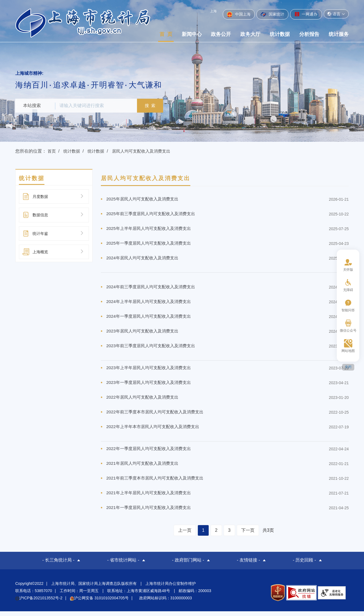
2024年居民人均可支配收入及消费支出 (145, 259)
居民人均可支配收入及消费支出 (146, 151)
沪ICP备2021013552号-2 (39, 603)
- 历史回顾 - (305, 566)
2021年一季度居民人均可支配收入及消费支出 (151, 513)
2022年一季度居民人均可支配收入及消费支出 (151, 453)
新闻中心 (192, 34)
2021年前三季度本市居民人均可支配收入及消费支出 (158, 483)
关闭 (348, 367)
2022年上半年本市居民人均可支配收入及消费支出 (156, 431)
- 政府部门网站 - (188, 566)
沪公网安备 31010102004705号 (99, 603)
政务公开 (221, 34)
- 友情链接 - (248, 566)
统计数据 (280, 34)
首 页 (166, 34)
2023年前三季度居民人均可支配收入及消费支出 (154, 348)
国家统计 (272, 14)
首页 (52, 151)
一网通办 (306, 14)
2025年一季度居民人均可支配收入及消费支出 (151, 244)
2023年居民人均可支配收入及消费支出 (145, 333)
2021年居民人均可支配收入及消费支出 (145, 468)
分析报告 (309, 34)
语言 (336, 14)
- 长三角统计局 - (58, 566)
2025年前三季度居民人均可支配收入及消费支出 (154, 214)
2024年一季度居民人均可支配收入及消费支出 (151, 318)
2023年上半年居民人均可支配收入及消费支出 (151, 371)
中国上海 (239, 14)
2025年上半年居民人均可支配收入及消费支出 (151, 229)
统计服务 (339, 34)
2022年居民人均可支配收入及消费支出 (145, 401)
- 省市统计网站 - (123, 566)
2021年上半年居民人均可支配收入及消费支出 (151, 498)
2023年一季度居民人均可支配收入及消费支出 (151, 386)
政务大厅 (250, 34)
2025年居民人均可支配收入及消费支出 (145, 199)
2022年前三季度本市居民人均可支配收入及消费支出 (158, 416)
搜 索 (153, 105)
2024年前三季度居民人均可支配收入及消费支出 (154, 288)
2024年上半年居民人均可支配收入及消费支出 (151, 303)
